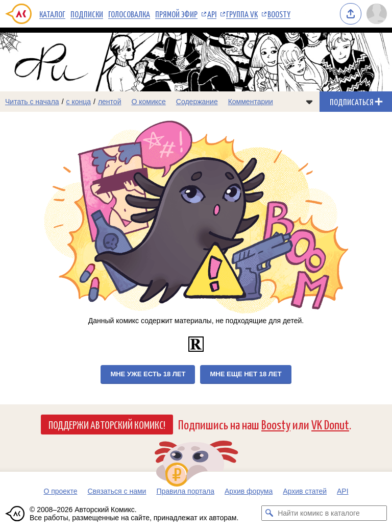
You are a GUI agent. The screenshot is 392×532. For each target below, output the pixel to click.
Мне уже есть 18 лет (148, 374)
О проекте (60, 491)
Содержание (197, 102)
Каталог (52, 14)
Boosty (279, 14)
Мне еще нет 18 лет (246, 374)
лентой (110, 102)
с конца (79, 102)
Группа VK (242, 14)
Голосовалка (129, 14)
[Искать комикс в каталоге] (269, 513)
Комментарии (251, 102)
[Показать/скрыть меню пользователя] (377, 14)
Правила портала (185, 491)
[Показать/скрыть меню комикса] (309, 102)
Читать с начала (32, 102)
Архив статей (305, 491)
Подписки (87, 14)
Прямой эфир (176, 14)
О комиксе (148, 102)
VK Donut (330, 424)
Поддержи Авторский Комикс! (107, 424)
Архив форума (249, 491)
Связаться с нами (117, 491)
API (212, 14)
